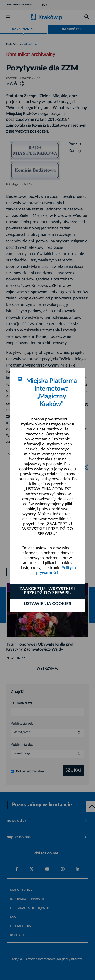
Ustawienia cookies (47, 604)
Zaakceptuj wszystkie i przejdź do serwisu (47, 591)
